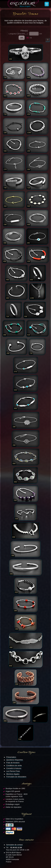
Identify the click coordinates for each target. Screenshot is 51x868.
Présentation (11, 757)
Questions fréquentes (15, 760)
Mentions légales (13, 774)
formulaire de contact (14, 845)
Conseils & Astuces (14, 768)
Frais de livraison (13, 763)
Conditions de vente (14, 765)
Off (22, 38)
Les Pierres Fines (13, 771)
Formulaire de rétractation (16, 777)
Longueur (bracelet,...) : (19, 34)
